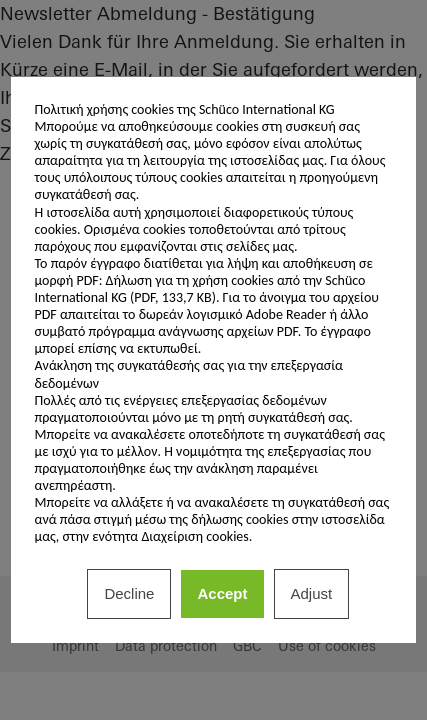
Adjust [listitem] (312, 593)
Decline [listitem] (129, 593)
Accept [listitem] (222, 593)
